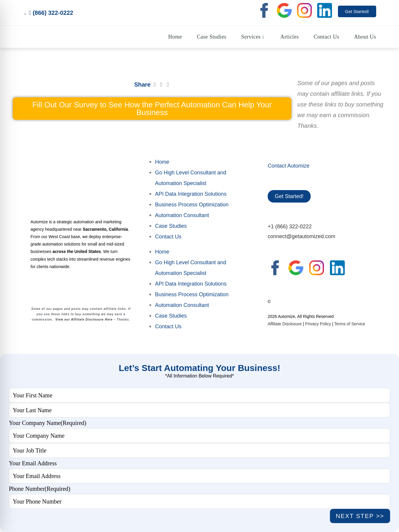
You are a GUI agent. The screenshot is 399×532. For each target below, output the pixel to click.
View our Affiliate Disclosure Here (84, 320)
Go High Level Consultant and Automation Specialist (191, 178)
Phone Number (40, 489)
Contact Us (168, 237)
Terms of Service (350, 324)
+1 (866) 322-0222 (290, 227)
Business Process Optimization (192, 205)
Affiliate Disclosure (285, 324)
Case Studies (171, 226)
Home (162, 162)
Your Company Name (48, 423)
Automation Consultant (182, 215)
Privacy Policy (318, 324)
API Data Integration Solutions (191, 194)
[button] (155, 85)
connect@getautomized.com (301, 236)
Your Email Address (33, 463)
